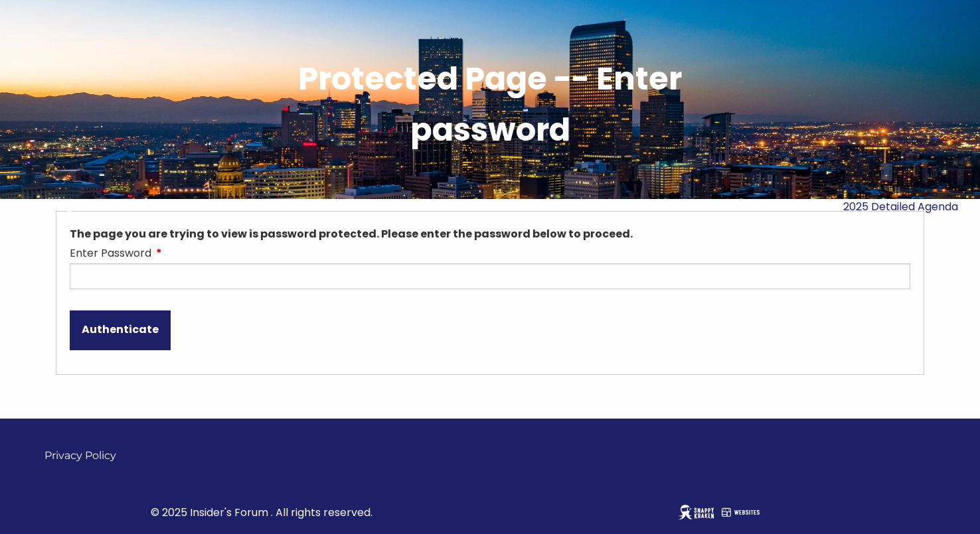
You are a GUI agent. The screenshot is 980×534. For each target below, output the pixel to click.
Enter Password (164, 253)
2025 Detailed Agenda (901, 207)
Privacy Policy (80, 455)
